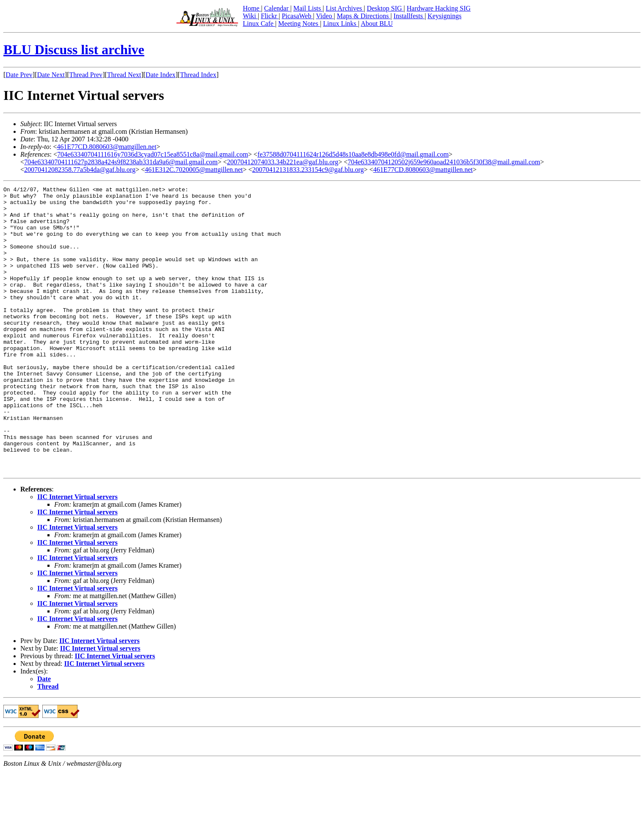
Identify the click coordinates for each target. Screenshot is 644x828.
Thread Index (198, 75)
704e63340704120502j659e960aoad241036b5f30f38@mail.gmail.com (444, 162)
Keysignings (445, 16)
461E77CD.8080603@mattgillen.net (106, 147)
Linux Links (341, 23)
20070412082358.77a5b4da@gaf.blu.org (80, 170)
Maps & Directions (363, 16)
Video (325, 16)
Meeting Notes (299, 23)
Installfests (409, 16)
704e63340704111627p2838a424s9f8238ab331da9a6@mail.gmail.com (121, 162)
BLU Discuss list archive (74, 50)
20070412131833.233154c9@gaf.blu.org (308, 170)
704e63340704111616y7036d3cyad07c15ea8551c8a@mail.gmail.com (153, 154)
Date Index (161, 75)
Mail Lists (308, 8)
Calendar (277, 8)
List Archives (345, 8)
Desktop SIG (385, 8)
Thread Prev (86, 75)
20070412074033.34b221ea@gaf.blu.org (283, 162)
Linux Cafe (259, 23)
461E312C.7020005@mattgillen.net (194, 170)
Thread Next (124, 75)
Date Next (51, 75)
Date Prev (19, 75)
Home (252, 8)
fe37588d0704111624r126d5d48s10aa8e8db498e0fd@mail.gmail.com (353, 154)
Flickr (270, 16)
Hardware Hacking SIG (439, 8)
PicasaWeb (297, 16)
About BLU (377, 23)
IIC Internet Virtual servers (77, 554)
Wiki (250, 16)
